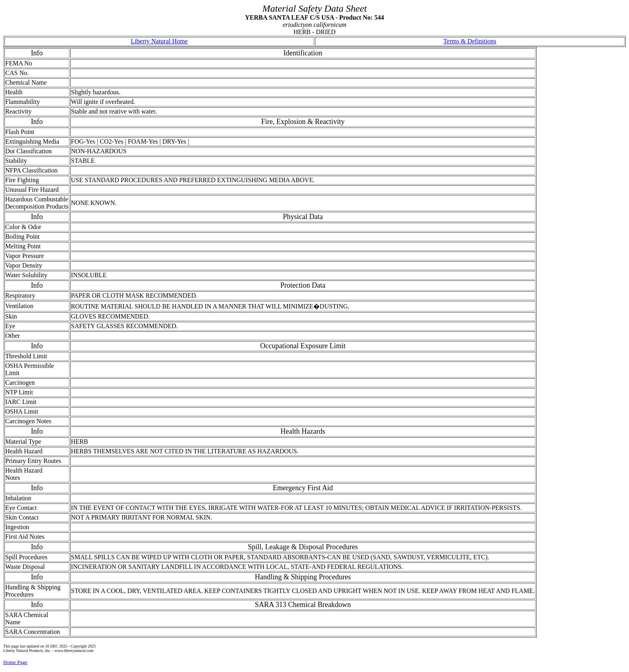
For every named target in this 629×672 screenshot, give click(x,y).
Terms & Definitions (470, 41)
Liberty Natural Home (159, 41)
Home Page (15, 662)
